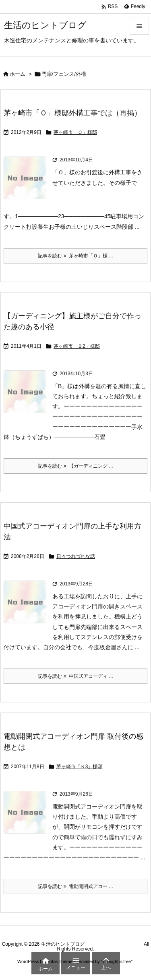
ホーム (18, 74)
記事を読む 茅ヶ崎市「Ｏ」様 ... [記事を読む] (75, 256)
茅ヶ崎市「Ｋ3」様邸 (80, 767)
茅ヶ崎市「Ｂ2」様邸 (77, 346)
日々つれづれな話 (76, 556)
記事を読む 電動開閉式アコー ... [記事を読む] (75, 886)
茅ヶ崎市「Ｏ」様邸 (75, 132)
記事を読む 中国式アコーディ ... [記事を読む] (75, 676)
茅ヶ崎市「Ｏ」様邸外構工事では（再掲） (72, 113)
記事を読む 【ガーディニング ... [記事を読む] (75, 466)
